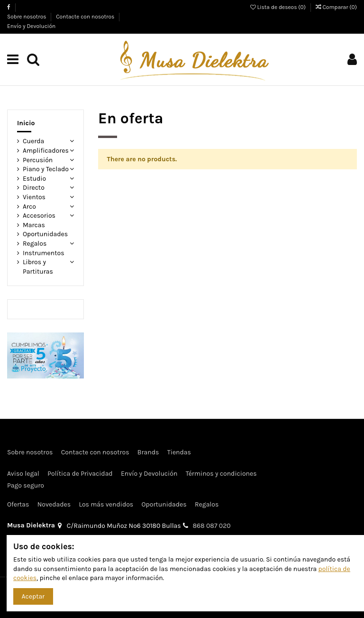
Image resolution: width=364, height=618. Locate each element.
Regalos (35, 244)
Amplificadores (46, 151)
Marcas (34, 225)
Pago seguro (26, 485)
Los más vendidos (106, 504)
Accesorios (39, 216)
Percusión (38, 160)
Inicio (26, 123)
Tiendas (179, 452)
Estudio (34, 179)
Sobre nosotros (27, 17)
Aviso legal (23, 474)
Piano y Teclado (46, 169)
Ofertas (18, 504)
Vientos (34, 197)
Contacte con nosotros (86, 17)
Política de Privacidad (80, 474)
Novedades (54, 504)
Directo (34, 188)
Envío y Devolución (31, 26)
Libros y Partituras (38, 267)
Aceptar (33, 596)
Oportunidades (45, 234)
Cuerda (33, 141)
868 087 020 (212, 526)
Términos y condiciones (221, 474)
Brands (148, 452)
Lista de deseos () (279, 7)
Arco (29, 207)
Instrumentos (44, 253)
